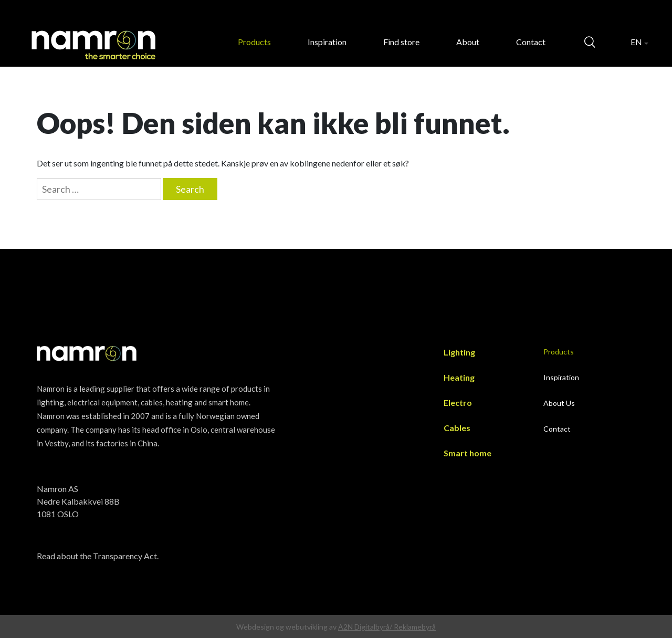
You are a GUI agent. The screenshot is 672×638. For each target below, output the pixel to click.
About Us (559, 403)
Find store (401, 42)
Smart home (468, 453)
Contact (531, 42)
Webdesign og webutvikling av (287, 627)
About (468, 42)
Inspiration (327, 42)
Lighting (459, 352)
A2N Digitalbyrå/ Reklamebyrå (387, 627)
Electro (458, 402)
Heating (459, 377)
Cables (457, 428)
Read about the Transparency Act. (98, 556)
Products (254, 42)
